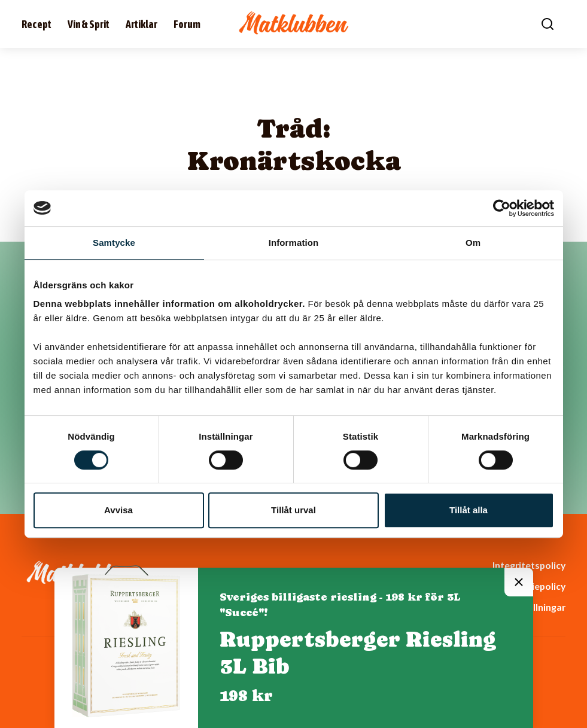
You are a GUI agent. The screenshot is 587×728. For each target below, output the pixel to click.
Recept (37, 24)
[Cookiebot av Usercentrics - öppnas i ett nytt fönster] (502, 208)
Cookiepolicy (537, 586)
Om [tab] (473, 243)
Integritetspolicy (529, 565)
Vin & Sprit (89, 24)
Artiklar (142, 24)
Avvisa (118, 510)
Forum (187, 24)
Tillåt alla (469, 510)
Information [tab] (294, 243)
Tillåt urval (293, 510)
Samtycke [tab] (114, 243)
